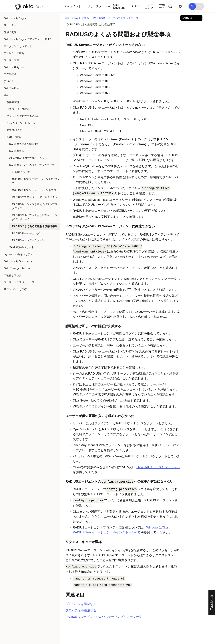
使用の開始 (10, 32)
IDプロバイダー (15, 130)
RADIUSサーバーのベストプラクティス (32, 165)
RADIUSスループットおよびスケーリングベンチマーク (35, 217)
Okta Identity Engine (15, 18)
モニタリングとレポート (18, 46)
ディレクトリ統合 (14, 53)
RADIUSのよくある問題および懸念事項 (35, 226)
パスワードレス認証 (18, 109)
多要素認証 (13, 102)
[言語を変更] (180, 6)
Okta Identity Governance (18, 261)
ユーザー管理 (11, 60)
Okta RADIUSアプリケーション (158, 467)
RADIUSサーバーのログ (26, 233)
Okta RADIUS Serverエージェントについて (35, 181)
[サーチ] (170, 6)
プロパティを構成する (81, 604)
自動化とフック (13, 275)
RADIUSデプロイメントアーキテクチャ (35, 197)
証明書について (21, 172)
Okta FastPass (12, 88)
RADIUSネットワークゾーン (28, 240)
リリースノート (13, 25)
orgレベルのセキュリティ (18, 254)
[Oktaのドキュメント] (29, 6)
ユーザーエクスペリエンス (19, 282)
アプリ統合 (10, 74)
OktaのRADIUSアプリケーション (28, 158)
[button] (73, 6)
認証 (6, 95)
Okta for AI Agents (14, 67)
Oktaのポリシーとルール (21, 123)
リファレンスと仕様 (15, 289)
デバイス (9, 81)
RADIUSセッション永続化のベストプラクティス (35, 206)
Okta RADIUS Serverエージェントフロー (35, 190)
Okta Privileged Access (17, 268)
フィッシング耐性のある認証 (23, 116)
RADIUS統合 (14, 137)
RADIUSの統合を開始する (24, 144)
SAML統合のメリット (22, 247)
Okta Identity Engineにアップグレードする (28, 39)
